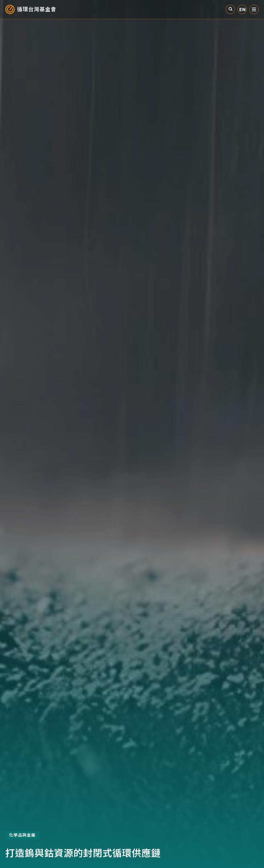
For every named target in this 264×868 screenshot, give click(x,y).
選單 (254, 9)
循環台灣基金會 (37, 9)
